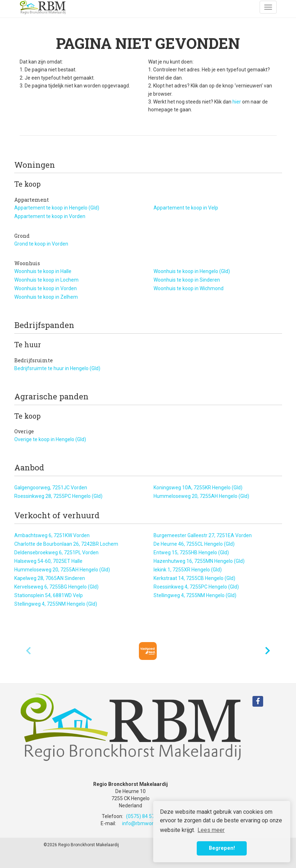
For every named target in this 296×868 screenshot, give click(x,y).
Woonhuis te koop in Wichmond (189, 288)
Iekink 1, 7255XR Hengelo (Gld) (188, 570)
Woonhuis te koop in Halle (43, 271)
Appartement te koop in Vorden (50, 216)
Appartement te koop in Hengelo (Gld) (57, 208)
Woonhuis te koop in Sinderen (187, 280)
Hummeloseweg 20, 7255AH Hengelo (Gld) (201, 496)
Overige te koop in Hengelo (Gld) (50, 439)
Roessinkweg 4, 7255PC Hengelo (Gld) (196, 587)
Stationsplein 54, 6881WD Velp (49, 595)
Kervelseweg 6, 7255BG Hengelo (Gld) (56, 587)
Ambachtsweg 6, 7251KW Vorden (52, 535)
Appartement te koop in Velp (186, 208)
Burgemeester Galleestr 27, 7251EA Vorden (203, 535)
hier (237, 102)
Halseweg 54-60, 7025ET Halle (48, 561)
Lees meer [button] (211, 830)
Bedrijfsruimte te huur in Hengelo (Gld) (57, 368)
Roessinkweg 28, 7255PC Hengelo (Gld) (58, 496)
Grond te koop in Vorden (41, 244)
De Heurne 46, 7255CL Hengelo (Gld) (194, 544)
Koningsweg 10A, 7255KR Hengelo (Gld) (198, 488)
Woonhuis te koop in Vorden (46, 288)
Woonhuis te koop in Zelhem (46, 297)
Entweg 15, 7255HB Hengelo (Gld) (191, 552)
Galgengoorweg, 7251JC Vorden (51, 488)
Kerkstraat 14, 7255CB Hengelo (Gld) (194, 578)
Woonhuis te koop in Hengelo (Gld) (192, 271)
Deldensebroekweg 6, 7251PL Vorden (56, 552)
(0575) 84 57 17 (144, 816)
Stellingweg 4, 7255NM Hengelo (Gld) (195, 595)
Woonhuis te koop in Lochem (46, 280)
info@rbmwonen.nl (144, 823)
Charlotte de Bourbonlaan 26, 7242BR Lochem (66, 544)
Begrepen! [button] (222, 848)
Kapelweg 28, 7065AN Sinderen (50, 578)
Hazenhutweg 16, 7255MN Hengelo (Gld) (199, 561)
